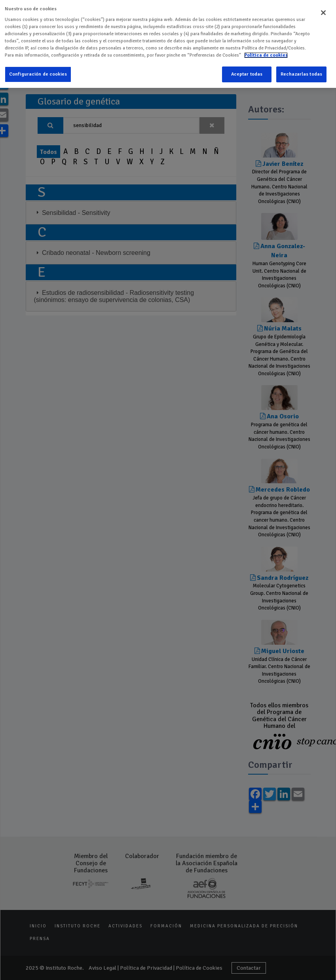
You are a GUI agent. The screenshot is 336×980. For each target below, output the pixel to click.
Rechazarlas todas (301, 73)
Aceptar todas (247, 73)
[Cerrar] (323, 12)
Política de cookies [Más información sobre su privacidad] (266, 54)
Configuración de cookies (38, 73)
